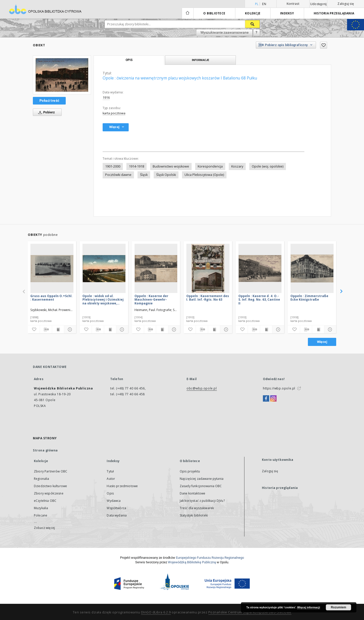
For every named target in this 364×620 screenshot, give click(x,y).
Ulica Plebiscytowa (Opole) (204, 175)
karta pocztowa (114, 113)
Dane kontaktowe (192, 493)
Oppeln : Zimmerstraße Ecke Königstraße (309, 298)
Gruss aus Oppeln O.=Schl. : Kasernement (51, 298)
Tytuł (110, 471)
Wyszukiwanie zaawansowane (224, 32)
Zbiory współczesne (49, 493)
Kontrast (293, 4)
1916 (106, 98)
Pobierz (46, 112)
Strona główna (45, 450)
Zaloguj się (346, 4)
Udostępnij (318, 4)
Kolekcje (253, 13)
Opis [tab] (129, 60)
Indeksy (287, 13)
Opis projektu (190, 471)
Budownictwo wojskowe (171, 166)
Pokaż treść (49, 100)
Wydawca (114, 501)
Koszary (237, 166)
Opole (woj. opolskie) (268, 166)
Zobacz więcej (44, 528)
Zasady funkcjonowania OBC (201, 486)
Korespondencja (210, 166)
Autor (111, 479)
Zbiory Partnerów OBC (51, 471)
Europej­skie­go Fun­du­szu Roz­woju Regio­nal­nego (210, 558)
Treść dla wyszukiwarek (197, 508)
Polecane (41, 515)
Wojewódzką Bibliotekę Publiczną (192, 562)
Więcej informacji (309, 607)
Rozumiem (339, 607)
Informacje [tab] (200, 60)
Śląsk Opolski (166, 175)
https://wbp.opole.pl (279, 388)
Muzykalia (41, 508)
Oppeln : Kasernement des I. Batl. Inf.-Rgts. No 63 (208, 298)
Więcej (322, 342)
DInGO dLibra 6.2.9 (156, 612)
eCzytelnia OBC (45, 501)
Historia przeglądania (334, 13)
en (264, 4)
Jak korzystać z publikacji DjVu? (202, 501)
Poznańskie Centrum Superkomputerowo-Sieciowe (250, 612)
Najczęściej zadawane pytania (202, 479)
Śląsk (144, 175)
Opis (110, 493)
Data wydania (117, 515)
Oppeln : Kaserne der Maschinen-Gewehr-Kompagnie (151, 299)
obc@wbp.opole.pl (202, 388)
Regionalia (42, 479)
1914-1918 (136, 166)
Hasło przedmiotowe (122, 486)
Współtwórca (116, 508)
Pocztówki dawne (118, 175)
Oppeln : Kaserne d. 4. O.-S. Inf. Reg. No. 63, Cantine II (259, 299)
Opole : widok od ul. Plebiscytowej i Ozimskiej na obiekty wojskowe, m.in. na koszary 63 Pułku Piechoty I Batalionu (103, 299)
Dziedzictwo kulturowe (50, 486)
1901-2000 (113, 166)
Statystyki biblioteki (194, 515)
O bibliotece (214, 13)
